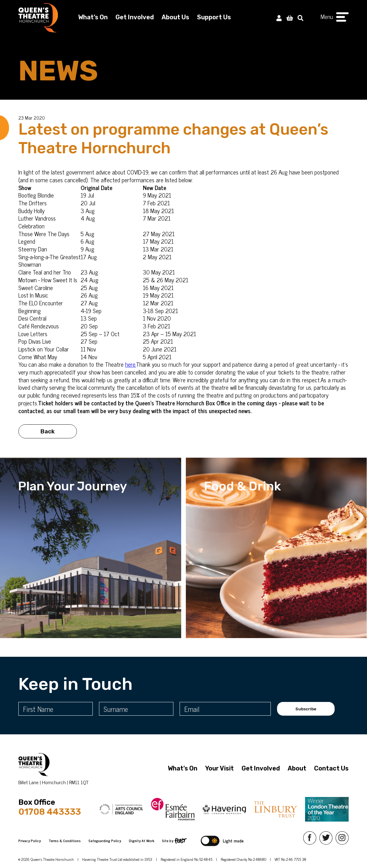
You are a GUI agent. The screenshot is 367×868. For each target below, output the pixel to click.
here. (131, 364)
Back (48, 442)
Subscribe (306, 709)
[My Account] (279, 18)
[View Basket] (290, 18)
